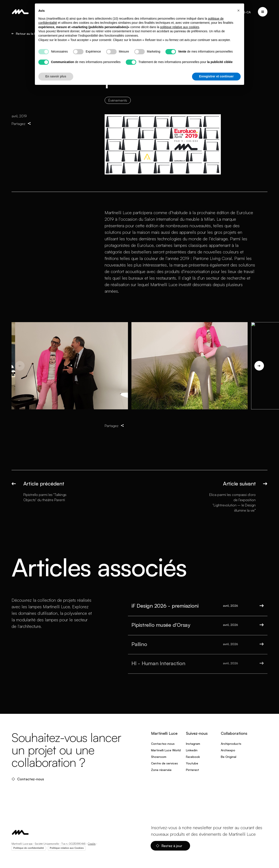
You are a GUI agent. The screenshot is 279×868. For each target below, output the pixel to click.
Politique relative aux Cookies (67, 848)
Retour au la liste (26, 34)
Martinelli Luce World (166, 750)
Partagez (21, 128)
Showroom (159, 757)
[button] (238, 10)
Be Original (229, 757)
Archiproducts (231, 744)
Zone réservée (161, 770)
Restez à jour (169, 846)
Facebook (193, 757)
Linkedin (192, 750)
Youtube (192, 763)
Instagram (193, 744)
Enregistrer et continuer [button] (216, 76)
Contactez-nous (28, 779)
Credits (92, 844)
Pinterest (192, 770)
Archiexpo (228, 750)
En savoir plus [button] (56, 76)
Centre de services (164, 763)
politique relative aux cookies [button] (180, 27)
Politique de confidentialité (29, 848)
